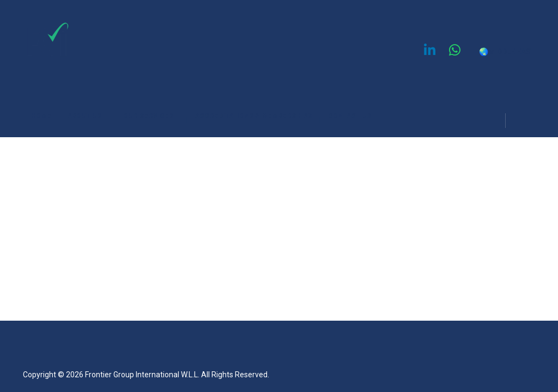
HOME (45, 118)
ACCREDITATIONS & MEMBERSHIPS (257, 118)
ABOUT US (91, 118)
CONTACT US (350, 116)
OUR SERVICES (155, 118)
